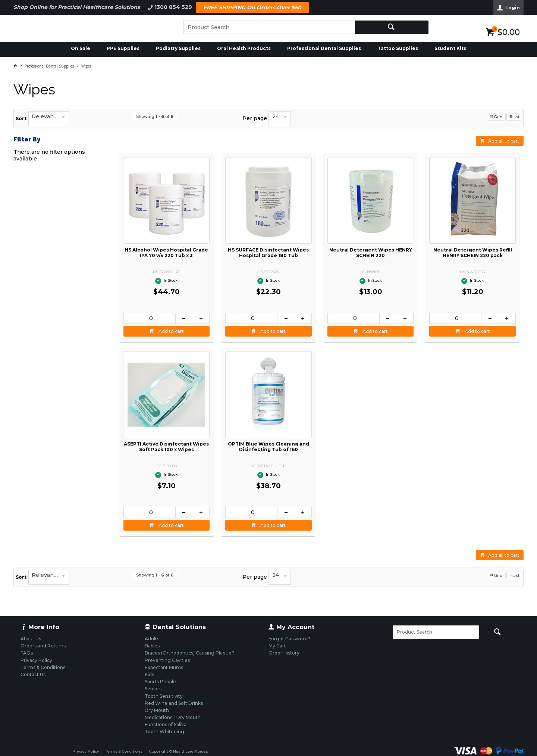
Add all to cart (504, 141)
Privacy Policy (86, 751)
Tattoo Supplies (398, 48)
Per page (255, 118)
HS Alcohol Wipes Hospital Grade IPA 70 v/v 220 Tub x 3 (166, 253)
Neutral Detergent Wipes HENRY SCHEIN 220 (371, 253)
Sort (21, 118)
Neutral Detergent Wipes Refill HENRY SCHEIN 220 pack (473, 253)
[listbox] (48, 119)
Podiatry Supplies (178, 48)
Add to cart (171, 331)
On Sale (81, 48)
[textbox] (269, 27)
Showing (155, 116)
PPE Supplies (123, 48)
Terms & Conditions (124, 751)
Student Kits (450, 48)
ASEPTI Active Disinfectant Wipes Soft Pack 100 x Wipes (166, 447)
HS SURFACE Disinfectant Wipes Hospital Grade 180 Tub (268, 253)
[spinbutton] (150, 318)
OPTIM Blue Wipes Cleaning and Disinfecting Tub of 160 (268, 447)
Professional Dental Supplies (324, 48)
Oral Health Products (244, 48)
